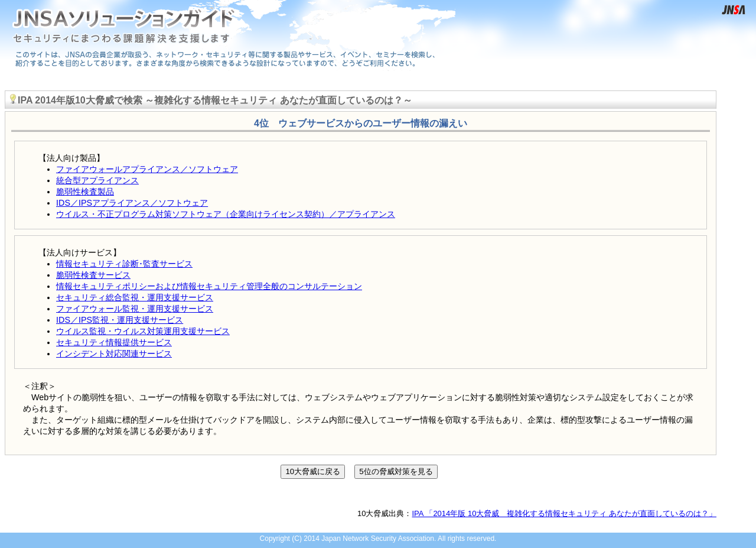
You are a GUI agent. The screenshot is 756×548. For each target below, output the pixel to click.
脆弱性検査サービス (93, 275)
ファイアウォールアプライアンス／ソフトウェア (147, 169)
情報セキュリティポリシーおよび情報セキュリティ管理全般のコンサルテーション (209, 286)
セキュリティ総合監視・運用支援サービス (135, 297)
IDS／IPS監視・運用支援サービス (120, 320)
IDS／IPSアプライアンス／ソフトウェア (132, 203)
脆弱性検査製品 (85, 192)
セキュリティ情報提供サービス (114, 342)
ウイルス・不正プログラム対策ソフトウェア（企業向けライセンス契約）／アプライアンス (226, 214)
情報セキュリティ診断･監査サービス (124, 264)
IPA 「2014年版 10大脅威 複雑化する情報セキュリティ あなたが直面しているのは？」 (565, 513)
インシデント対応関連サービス (114, 354)
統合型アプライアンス (97, 180)
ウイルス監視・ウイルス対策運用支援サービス (143, 331)
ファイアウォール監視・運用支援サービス (135, 309)
